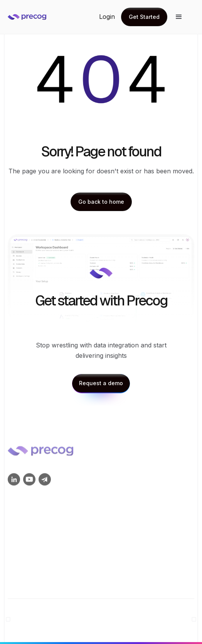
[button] (179, 17)
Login (107, 17)
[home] (42, 17)
